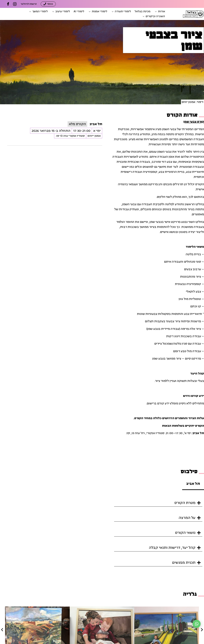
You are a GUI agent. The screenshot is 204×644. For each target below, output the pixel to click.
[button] (160, 12)
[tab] (193, 484)
